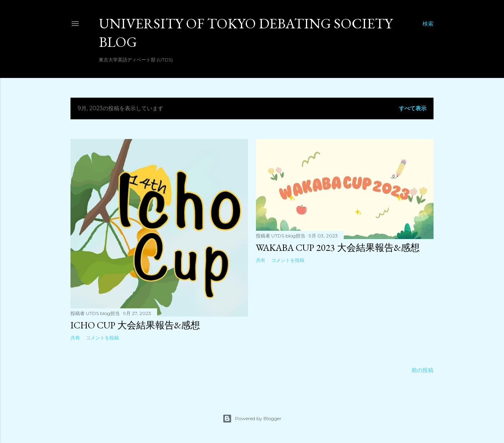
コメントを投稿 (102, 338)
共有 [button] (75, 338)
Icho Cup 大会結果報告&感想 (135, 325)
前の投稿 (422, 370)
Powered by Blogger (252, 419)
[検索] (428, 24)
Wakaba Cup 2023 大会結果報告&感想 (338, 247)
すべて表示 (413, 108)
